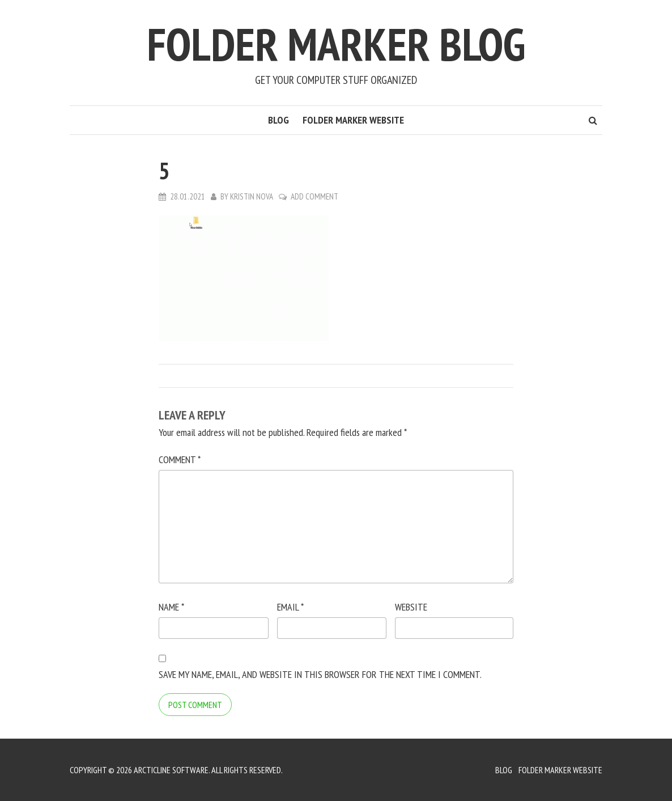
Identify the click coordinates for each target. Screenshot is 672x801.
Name (171, 607)
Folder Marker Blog (336, 44)
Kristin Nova (252, 196)
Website (411, 607)
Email (290, 607)
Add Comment (314, 196)
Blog (278, 120)
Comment (180, 459)
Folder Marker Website (353, 120)
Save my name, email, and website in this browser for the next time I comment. (320, 674)
